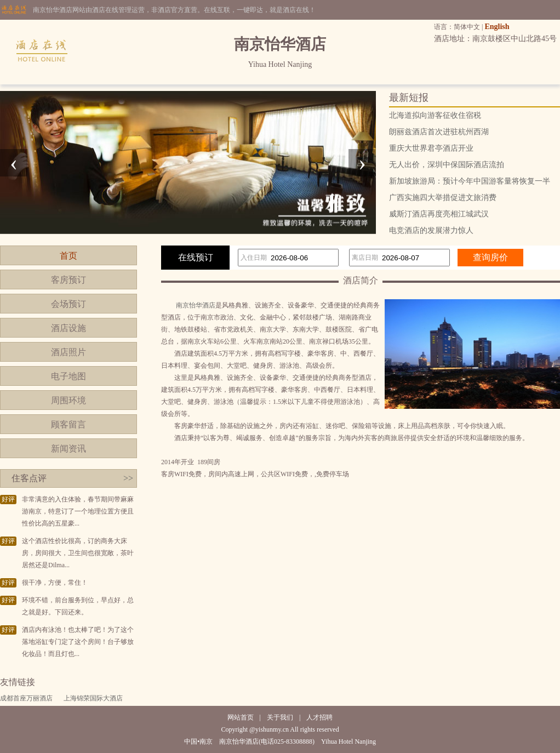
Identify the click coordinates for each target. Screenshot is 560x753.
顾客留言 (68, 424)
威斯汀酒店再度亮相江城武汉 (439, 214)
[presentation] (14, 163)
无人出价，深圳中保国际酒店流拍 (447, 165)
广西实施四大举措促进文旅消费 (443, 198)
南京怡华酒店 (196, 305)
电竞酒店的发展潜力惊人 (431, 230)
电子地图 (68, 376)
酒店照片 (68, 352)
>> (128, 478)
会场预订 (68, 304)
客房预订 (68, 280)
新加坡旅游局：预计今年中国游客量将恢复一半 (470, 181)
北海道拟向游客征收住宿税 (435, 115)
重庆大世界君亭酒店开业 (431, 148)
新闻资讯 (68, 449)
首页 (68, 256)
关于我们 (280, 717)
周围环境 (68, 400)
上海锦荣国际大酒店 (93, 698)
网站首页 (241, 717)
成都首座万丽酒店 (26, 698)
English (497, 27)
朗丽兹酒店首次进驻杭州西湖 (439, 132)
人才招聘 (319, 717)
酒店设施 (68, 328)
